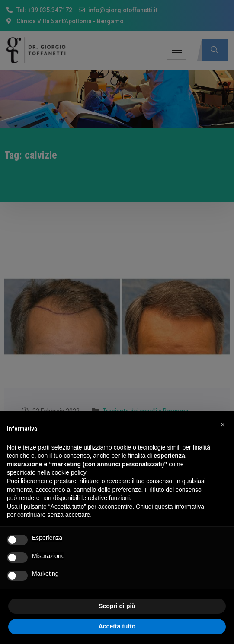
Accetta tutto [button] (117, 626)
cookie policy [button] (69, 472)
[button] (223, 424)
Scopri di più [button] (117, 606)
